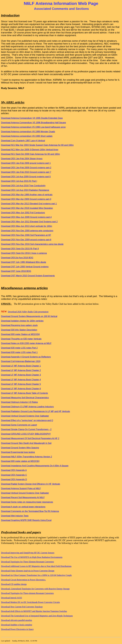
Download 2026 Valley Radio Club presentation (28, 312)
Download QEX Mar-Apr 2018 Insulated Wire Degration (27, 208)
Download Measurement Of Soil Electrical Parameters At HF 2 (30, 438)
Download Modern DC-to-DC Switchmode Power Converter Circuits (30, 602)
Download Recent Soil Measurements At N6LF (23, 497)
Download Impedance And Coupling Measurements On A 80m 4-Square (35, 466)
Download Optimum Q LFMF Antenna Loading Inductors (27, 407)
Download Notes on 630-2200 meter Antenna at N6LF (26, 343)
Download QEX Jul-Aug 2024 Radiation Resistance (25, 190)
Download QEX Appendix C (14, 475)
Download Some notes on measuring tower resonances (27, 502)
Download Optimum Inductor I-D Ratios (19, 402)
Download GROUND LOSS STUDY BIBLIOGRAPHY (26, 434)
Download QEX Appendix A (14, 470)
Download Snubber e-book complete (17, 625)
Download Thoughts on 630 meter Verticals (21, 339)
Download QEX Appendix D (14, 479)
